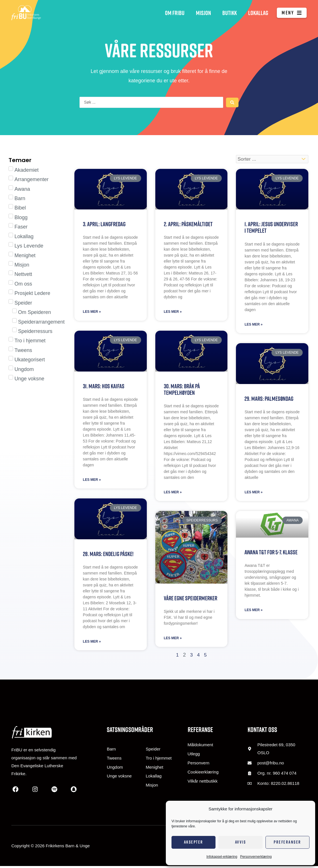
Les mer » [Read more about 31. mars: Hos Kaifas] (92, 481)
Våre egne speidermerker (191, 600)
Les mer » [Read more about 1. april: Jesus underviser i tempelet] (253, 325)
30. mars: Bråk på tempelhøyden (182, 390)
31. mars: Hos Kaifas (104, 387)
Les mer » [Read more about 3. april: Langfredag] (92, 313)
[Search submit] (232, 102)
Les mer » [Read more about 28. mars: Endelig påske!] (92, 643)
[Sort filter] (272, 159)
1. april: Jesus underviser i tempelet (271, 228)
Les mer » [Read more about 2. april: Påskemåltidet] (173, 313)
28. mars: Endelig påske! (109, 555)
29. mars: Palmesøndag (269, 400)
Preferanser (287, 842)
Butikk (230, 13)
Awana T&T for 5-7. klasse (271, 554)
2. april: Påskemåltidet (188, 224)
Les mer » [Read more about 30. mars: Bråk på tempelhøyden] (173, 494)
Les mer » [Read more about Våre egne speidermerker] (173, 640)
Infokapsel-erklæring (222, 857)
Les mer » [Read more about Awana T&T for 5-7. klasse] (253, 612)
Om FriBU (175, 13)
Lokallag (258, 13)
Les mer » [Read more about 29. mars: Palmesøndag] (253, 494)
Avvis (241, 842)
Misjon (203, 13)
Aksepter (194, 842)
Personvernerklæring (256, 857)
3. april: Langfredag (105, 224)
